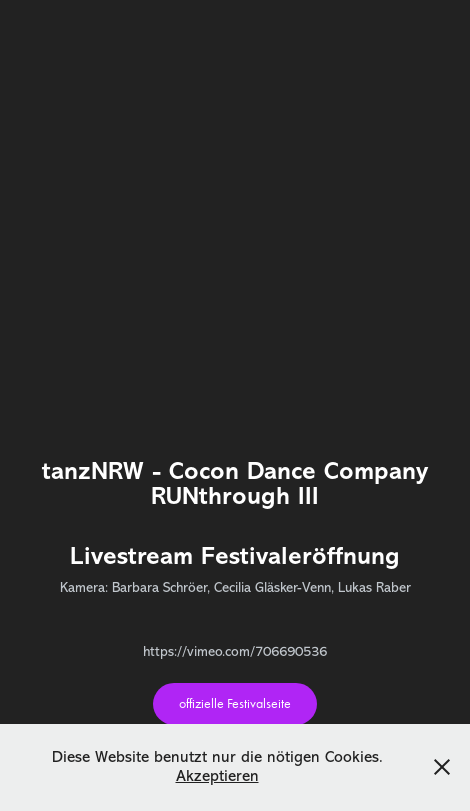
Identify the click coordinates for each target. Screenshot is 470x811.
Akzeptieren (217, 776)
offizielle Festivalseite (235, 703)
